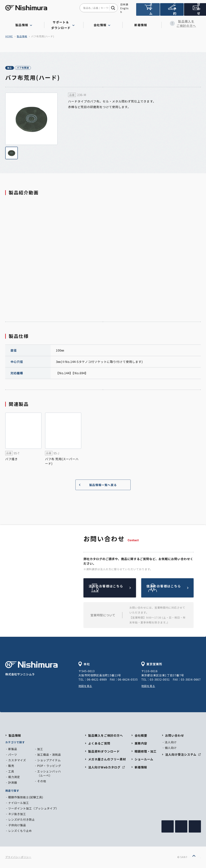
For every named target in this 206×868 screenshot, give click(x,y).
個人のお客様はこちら (176, 588)
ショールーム (144, 760)
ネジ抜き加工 (17, 814)
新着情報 (142, 23)
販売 (11, 766)
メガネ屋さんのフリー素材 (107, 760)
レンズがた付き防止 (22, 820)
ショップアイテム (49, 761)
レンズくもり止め (20, 831)
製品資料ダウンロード (104, 752)
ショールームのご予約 (171, 11)
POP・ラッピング (49, 766)
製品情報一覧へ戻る (97, 485)
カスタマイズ (17, 761)
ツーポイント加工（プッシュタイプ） (33, 809)
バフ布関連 (34, 68)
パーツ (13, 755)
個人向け (171, 748)
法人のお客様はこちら (118, 588)
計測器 (13, 783)
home (9, 36)
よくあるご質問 (99, 744)
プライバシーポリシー (18, 858)
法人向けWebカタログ (106, 768)
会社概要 (141, 736)
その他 (42, 782)
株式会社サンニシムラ (31, 669)
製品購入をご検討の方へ (181, 23)
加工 (13, 68)
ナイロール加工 (19, 803)
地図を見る (86, 686)
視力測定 (14, 777)
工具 (11, 772)
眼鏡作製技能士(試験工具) (26, 798)
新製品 (13, 749)
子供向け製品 (17, 826)
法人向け (171, 743)
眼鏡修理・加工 (146, 752)
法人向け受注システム (148, 11)
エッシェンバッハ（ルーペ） (49, 774)
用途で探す (12, 791)
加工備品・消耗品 (49, 755)
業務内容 (141, 744)
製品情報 (22, 36)
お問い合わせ (194, 11)
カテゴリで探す (15, 743)
